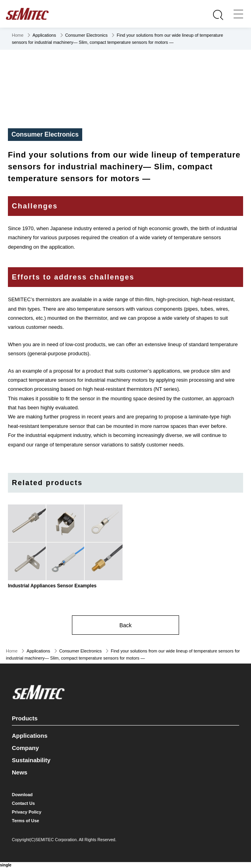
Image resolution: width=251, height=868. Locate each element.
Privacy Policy (27, 812)
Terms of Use (25, 821)
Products (125, 717)
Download (22, 795)
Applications (30, 736)
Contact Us (23, 803)
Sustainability (31, 760)
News (20, 772)
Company (25, 748)
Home (18, 35)
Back (125, 625)
